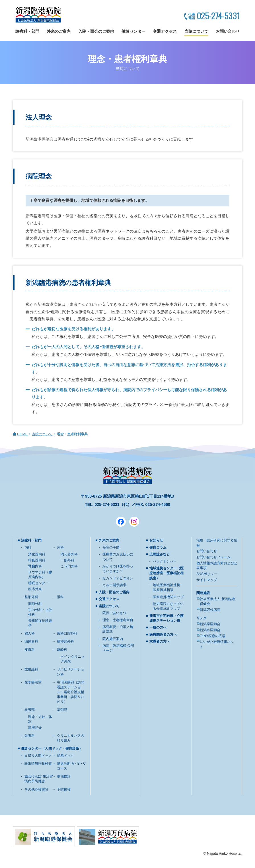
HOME (22, 434)
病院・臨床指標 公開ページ (118, 648)
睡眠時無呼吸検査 (38, 764)
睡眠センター (38, 583)
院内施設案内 (113, 639)
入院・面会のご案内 (96, 31)
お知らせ (156, 540)
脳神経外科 (65, 641)
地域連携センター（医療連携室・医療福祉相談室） (166, 573)
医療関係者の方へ (163, 635)
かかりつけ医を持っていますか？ (118, 569)
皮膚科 (30, 650)
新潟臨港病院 (38, 15)
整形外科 (31, 597)
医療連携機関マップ (168, 597)
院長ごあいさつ (114, 613)
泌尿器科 (31, 641)
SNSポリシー (207, 574)
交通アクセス (165, 31)
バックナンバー (165, 561)
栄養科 (30, 736)
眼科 (60, 597)
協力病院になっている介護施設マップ (168, 606)
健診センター (133, 31)
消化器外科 (69, 554)
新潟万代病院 (210, 610)
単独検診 (64, 776)
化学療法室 (33, 682)
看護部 (30, 710)
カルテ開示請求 (114, 585)
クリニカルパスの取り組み (71, 738)
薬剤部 (62, 710)
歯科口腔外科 (67, 633)
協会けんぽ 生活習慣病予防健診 (39, 779)
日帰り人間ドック (38, 756)
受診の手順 (111, 547)
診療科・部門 (27, 31)
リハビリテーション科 (71, 672)
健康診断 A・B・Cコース (71, 766)
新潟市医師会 (210, 630)
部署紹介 (35, 728)
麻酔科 (62, 650)
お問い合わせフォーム (213, 557)
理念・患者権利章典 (118, 620)
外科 (60, 547)
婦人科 (30, 633)
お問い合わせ (228, 31)
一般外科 (67, 560)
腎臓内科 (35, 566)
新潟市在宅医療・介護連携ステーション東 (166, 618)
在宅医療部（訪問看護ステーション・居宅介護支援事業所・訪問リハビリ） (71, 692)
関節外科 (35, 604)
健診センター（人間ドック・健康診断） (52, 748)
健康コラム (158, 547)
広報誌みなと (160, 554)
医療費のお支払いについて (118, 557)
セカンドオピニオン (118, 578)
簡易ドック (65, 756)
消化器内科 (37, 554)
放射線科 (31, 669)
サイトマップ (207, 580)
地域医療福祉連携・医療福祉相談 (168, 587)
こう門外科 (69, 566)
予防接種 (64, 789)
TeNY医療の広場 (213, 636)
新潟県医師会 (210, 624)
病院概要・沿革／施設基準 (118, 629)
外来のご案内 (59, 31)
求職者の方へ (160, 641)
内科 (28, 547)
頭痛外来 (35, 589)
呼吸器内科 (37, 560)
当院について (196, 31)
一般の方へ (158, 627)
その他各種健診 (36, 789)
